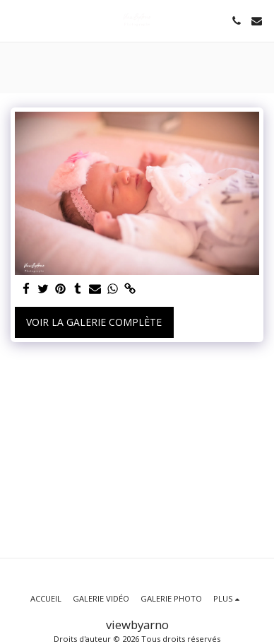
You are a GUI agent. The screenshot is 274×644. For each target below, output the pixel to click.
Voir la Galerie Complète (94, 322)
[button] (16, 20)
